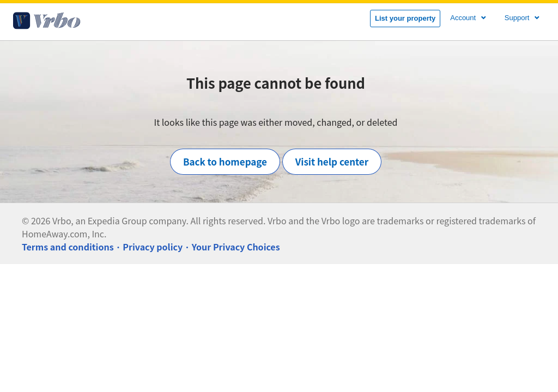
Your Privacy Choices (236, 247)
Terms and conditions (68, 247)
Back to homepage (225, 161)
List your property (405, 18)
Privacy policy (153, 247)
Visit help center (332, 161)
